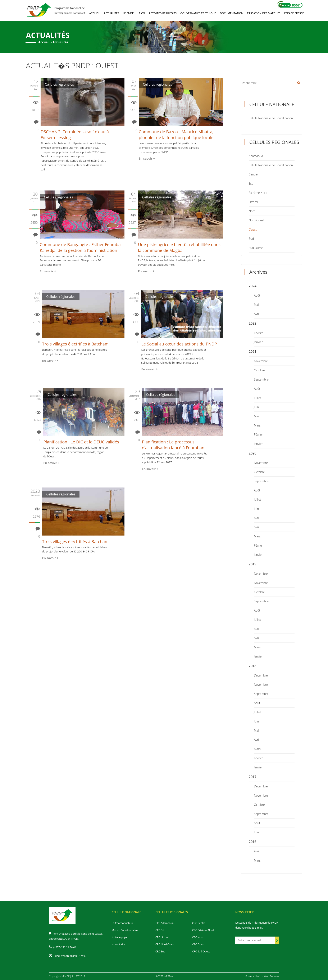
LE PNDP (128, 13)
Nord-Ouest (256, 220)
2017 (253, 777)
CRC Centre (199, 923)
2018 (253, 666)
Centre (253, 174)
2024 (253, 286)
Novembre (261, 361)
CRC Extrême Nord (203, 930)
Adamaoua (256, 156)
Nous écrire (119, 944)
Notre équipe (119, 937)
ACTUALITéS (111, 13)
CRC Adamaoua (164, 923)
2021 (253, 352)
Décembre (261, 574)
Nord (252, 211)
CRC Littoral (162, 937)
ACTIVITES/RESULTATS (163, 13)
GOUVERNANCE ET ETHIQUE (198, 13)
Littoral (253, 202)
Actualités (60, 42)
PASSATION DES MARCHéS (264, 13)
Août (257, 295)
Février (258, 333)
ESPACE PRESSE (294, 13)
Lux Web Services (269, 976)
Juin (256, 407)
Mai (256, 305)
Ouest (253, 229)
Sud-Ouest (256, 248)
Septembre (261, 379)
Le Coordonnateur (122, 923)
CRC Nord (198, 937)
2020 (253, 453)
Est (251, 183)
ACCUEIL (95, 13)
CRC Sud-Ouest (201, 951)
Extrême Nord (258, 193)
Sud (251, 239)
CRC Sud (160, 951)
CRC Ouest (198, 944)
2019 (253, 564)
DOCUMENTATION (232, 13)
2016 (253, 842)
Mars (257, 425)
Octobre (259, 370)
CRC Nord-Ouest (165, 944)
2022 (253, 323)
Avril (257, 314)
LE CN (141, 13)
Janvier (258, 342)
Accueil (44, 42)
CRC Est (160, 930)
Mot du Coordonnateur (125, 930)
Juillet (258, 398)
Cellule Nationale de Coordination (271, 118)
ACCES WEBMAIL (165, 976)
